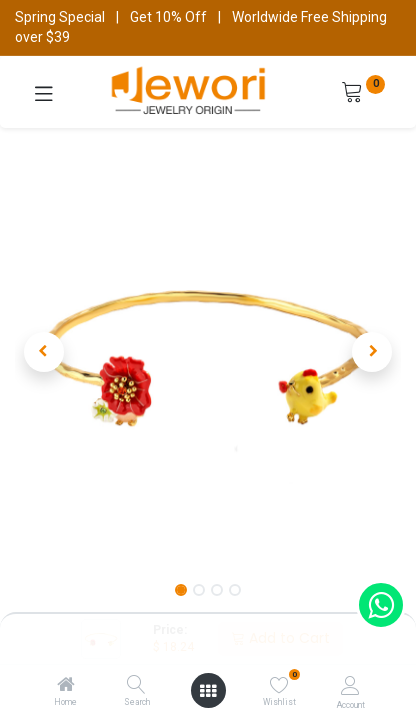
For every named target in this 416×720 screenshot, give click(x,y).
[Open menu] (208, 691)
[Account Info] (350, 685)
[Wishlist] (279, 685)
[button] (44, 352)
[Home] (66, 686)
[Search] (136, 686)
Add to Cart (280, 638)
